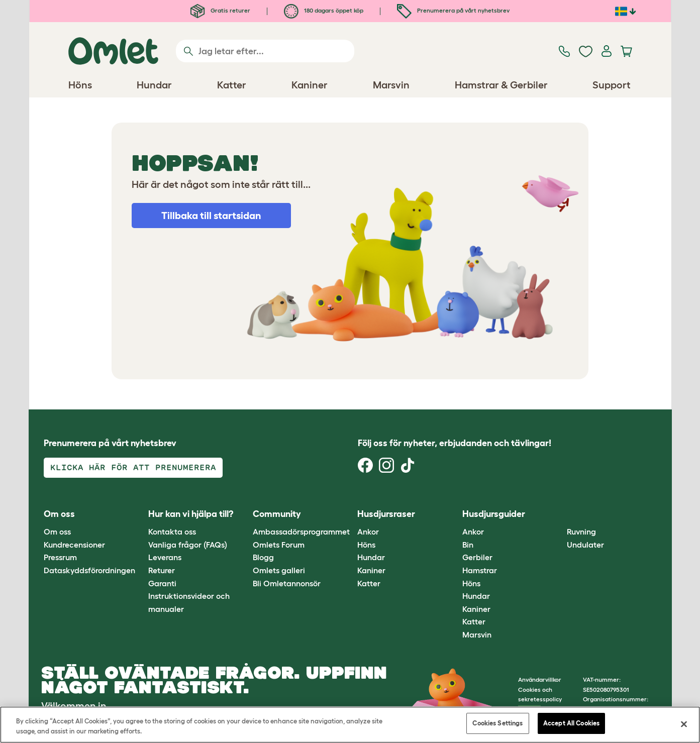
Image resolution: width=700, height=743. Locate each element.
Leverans (165, 557)
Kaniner (371, 570)
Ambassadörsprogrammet (301, 532)
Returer (162, 570)
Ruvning (581, 532)
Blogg (263, 557)
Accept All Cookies (571, 723)
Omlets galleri (279, 570)
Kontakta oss (172, 532)
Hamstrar (480, 570)
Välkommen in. (75, 706)
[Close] (684, 724)
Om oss (57, 532)
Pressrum (60, 557)
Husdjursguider (494, 514)
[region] (350, 725)
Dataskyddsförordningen (89, 570)
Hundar (371, 557)
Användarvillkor (540, 679)
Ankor (368, 532)
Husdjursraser (386, 514)
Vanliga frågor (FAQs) (188, 545)
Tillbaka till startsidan (211, 216)
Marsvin (477, 634)
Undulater (585, 545)
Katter (369, 583)
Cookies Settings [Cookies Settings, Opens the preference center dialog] (497, 723)
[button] (560, 514)
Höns (366, 545)
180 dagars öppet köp (324, 10)
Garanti (162, 583)
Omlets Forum (279, 545)
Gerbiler (477, 557)
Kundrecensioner (74, 545)
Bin (468, 545)
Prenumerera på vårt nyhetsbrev (453, 10)
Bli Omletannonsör (287, 583)
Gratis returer (220, 10)
